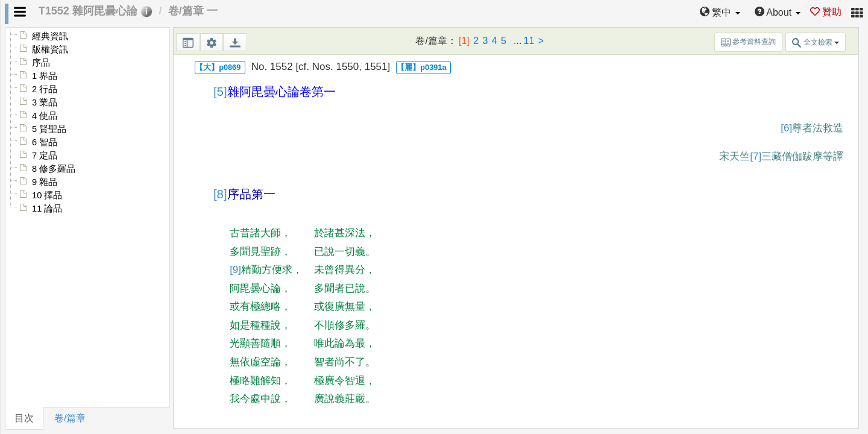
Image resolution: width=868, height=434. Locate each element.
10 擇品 (47, 195)
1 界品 (45, 76)
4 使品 (45, 116)
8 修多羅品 (54, 169)
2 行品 (45, 89)
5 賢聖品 (49, 129)
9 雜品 (45, 182)
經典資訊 (50, 36)
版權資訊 (50, 49)
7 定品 (45, 156)
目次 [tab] (24, 418)
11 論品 (47, 209)
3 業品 (45, 102)
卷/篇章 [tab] (70, 418)
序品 (41, 63)
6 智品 (45, 142)
